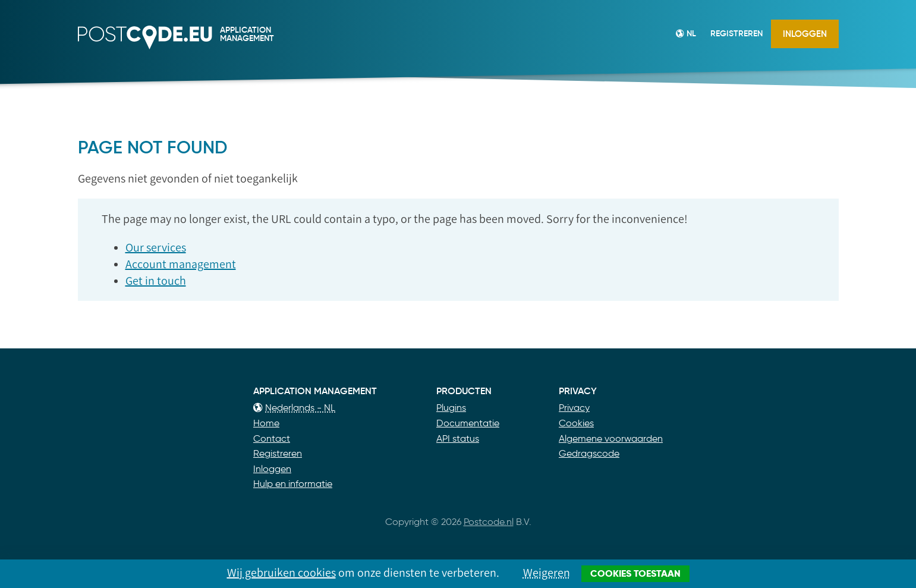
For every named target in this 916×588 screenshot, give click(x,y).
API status (458, 438)
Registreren (736, 33)
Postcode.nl (489, 522)
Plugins (451, 408)
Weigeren (547, 573)
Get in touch (156, 281)
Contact (272, 438)
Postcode (95, 50)
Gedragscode (589, 453)
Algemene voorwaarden (611, 438)
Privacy (574, 408)
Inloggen (805, 34)
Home (266, 423)
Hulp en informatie (293, 484)
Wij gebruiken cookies (281, 573)
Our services (156, 247)
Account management (181, 264)
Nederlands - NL (294, 408)
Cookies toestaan (635, 573)
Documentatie (468, 423)
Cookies (576, 423)
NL (686, 33)
